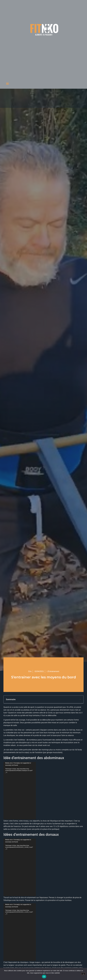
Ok (44, 977)
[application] (20, 791)
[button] (7, 83)
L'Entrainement (53, 671)
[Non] (83, 974)
